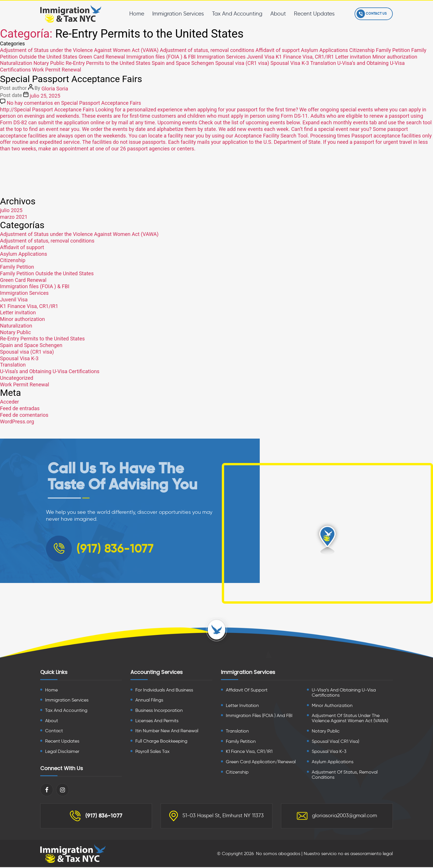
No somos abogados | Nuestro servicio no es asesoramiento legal (324, 854)
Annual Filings (149, 701)
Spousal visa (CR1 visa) (242, 63)
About (277, 14)
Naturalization (16, 63)
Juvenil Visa (261, 56)
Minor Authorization (332, 706)
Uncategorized (17, 378)
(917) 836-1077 (96, 817)
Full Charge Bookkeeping (161, 742)
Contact (54, 732)
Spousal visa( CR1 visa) (335, 742)
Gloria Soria (55, 89)
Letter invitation (353, 56)
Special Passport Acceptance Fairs (71, 79)
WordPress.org (17, 421)
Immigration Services (177, 14)
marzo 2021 (14, 217)
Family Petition (393, 50)
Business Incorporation (159, 711)
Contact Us (371, 14)
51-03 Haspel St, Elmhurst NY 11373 (217, 817)
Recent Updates (313, 14)
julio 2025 (11, 210)
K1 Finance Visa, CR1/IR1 (305, 56)
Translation (323, 63)
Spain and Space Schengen (183, 63)
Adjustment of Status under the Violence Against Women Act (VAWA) (79, 50)
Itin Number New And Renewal (167, 732)
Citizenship (362, 50)
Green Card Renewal (102, 56)
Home (136, 14)
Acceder (9, 402)
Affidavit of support (277, 50)
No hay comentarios (74, 103)
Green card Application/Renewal (261, 763)
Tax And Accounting (236, 14)
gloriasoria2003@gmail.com (337, 817)
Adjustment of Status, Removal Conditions (345, 775)
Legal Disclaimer (62, 752)
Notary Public (49, 63)
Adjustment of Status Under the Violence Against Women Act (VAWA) (350, 719)
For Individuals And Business (164, 690)
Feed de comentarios (24, 415)
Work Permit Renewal (56, 70)
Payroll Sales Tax (152, 752)
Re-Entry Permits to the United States (108, 63)
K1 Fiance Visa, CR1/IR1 (249, 752)
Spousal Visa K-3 (290, 63)
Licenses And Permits (157, 721)
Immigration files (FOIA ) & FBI (161, 56)
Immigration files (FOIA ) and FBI (259, 716)
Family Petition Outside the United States (47, 273)
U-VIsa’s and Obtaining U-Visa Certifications (344, 693)
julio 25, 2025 (45, 96)
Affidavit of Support (247, 690)
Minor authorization (395, 56)
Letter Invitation (242, 706)
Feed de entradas (20, 408)
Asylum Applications (324, 50)
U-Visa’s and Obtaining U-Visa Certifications (50, 371)
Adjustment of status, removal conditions (207, 50)
